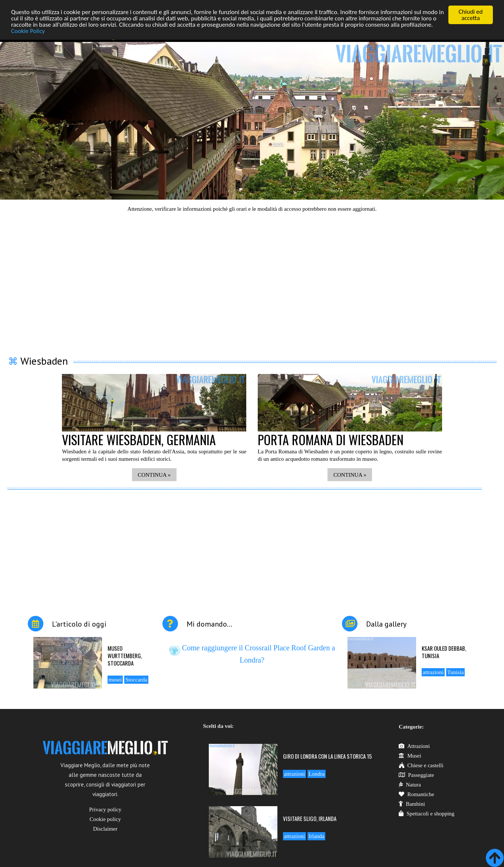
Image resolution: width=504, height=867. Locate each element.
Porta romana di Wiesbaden (331, 439)
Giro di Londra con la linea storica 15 (327, 756)
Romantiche (416, 794)
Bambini (412, 804)
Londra (317, 774)
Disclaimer (105, 829)
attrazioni (433, 672)
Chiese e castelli (421, 765)
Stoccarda (136, 680)
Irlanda (316, 836)
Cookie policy (106, 819)
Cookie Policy (28, 31)
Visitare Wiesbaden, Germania (139, 439)
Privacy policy (105, 809)
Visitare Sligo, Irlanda (310, 818)
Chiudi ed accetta (471, 15)
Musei (410, 756)
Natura (410, 785)
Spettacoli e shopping (426, 814)
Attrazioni (414, 746)
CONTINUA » (154, 475)
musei (115, 680)
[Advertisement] (252, 279)
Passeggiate (416, 775)
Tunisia (455, 672)
